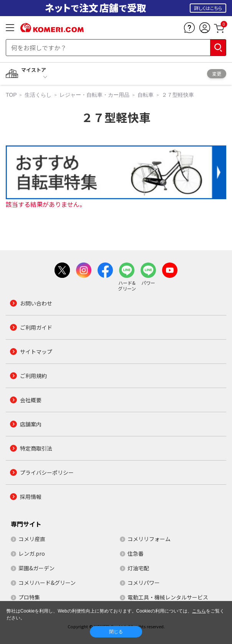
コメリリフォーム (149, 539)
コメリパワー (144, 583)
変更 (217, 73)
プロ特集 (29, 597)
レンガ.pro (32, 553)
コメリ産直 (32, 539)
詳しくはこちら (208, 8)
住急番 (136, 553)
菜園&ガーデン (36, 568)
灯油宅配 (138, 568)
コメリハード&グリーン (47, 583)
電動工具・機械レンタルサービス (168, 597)
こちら (199, 611)
